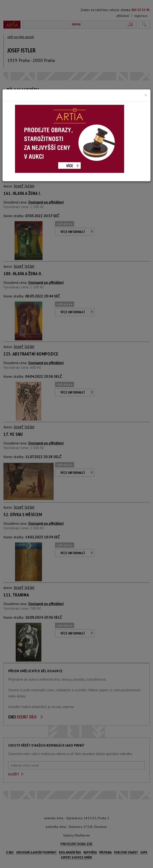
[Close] (146, 95)
